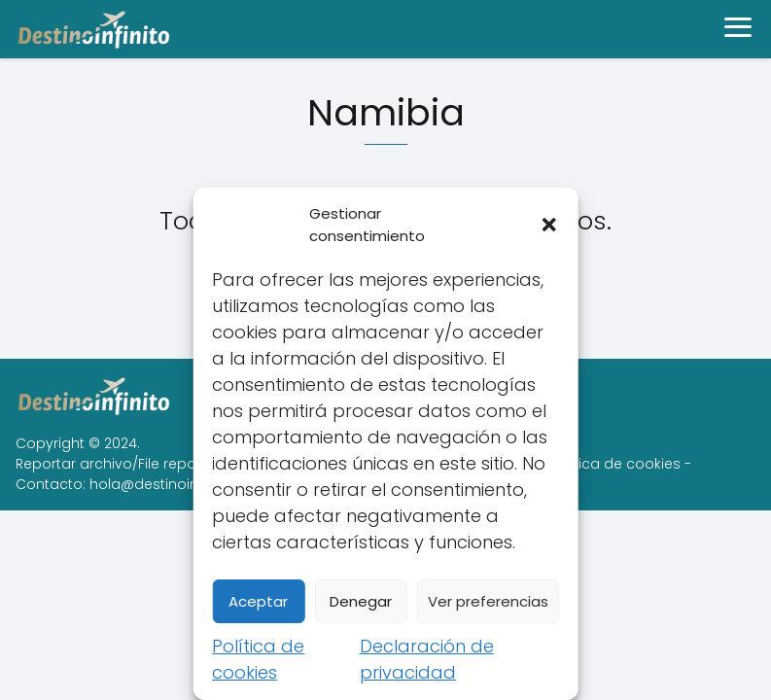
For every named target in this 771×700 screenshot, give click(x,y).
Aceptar (258, 601)
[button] (549, 225)
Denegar (361, 601)
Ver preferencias (488, 601)
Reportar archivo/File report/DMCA (134, 464)
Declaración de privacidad (427, 659)
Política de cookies (258, 659)
